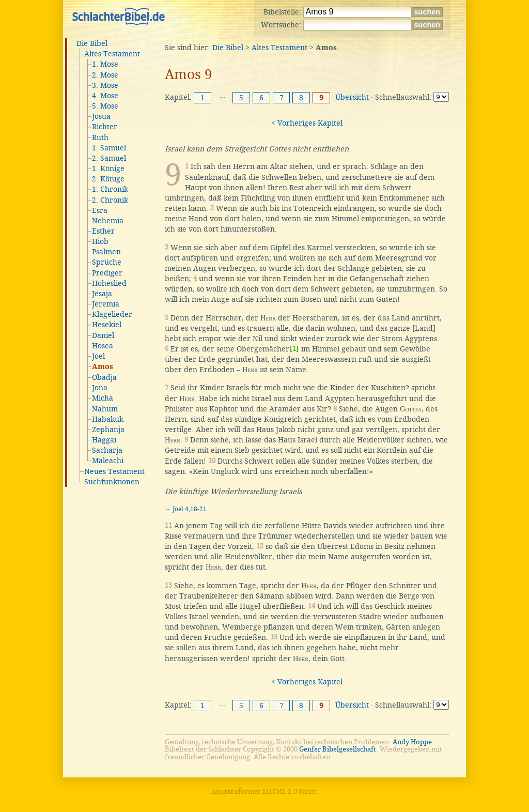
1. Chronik (110, 189)
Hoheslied (109, 283)
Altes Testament (112, 54)
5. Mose (105, 106)
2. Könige (108, 179)
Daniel (103, 335)
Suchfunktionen (112, 482)
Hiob (100, 241)
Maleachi (108, 461)
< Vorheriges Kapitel (307, 123)
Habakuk (108, 419)
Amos (103, 367)
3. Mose (105, 85)
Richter (105, 127)
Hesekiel (107, 325)
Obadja (104, 377)
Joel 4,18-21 (190, 509)
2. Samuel (109, 158)
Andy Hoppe (412, 742)
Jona (100, 388)
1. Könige (108, 168)
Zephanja (108, 430)
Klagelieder (112, 314)
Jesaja (102, 294)
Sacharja (107, 450)
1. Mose (105, 64)
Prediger (107, 273)
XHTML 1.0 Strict (289, 792)
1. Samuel (109, 148)
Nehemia (108, 221)
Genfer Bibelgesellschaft (338, 749)
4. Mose (105, 96)
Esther (103, 231)
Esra (100, 210)
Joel (98, 356)
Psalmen (106, 252)
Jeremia (106, 304)
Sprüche (107, 262)
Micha (103, 398)
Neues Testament (114, 471)
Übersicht (352, 97)
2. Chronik (110, 200)
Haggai (104, 440)
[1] (294, 349)
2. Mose (105, 75)
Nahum (105, 409)
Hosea (103, 346)
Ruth (100, 137)
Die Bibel (92, 43)
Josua (101, 116)
